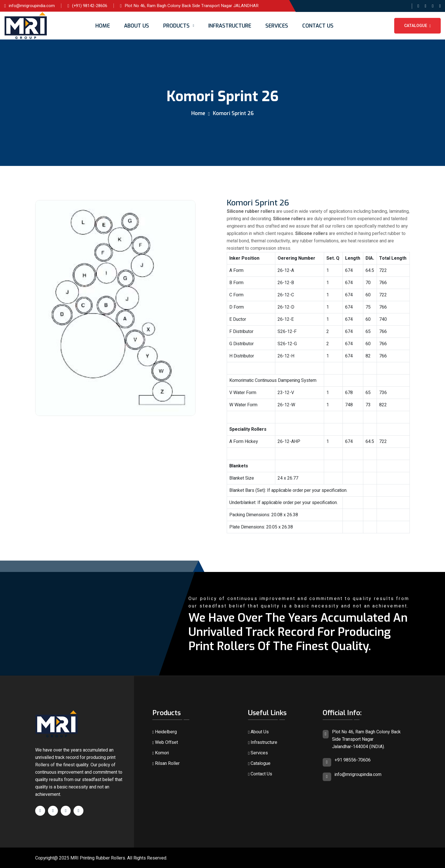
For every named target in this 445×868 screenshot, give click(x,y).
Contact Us (318, 26)
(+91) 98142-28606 (90, 6)
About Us (137, 26)
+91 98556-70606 (353, 760)
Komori (161, 753)
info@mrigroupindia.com (358, 775)
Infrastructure (230, 26)
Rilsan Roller (166, 763)
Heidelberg (165, 732)
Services (277, 26)
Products (176, 26)
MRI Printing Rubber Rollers (98, 858)
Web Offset (165, 742)
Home (103, 26)
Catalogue (417, 26)
